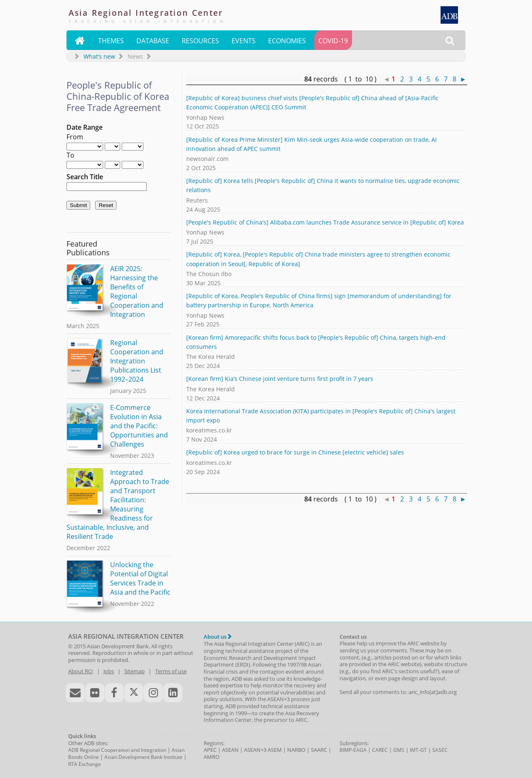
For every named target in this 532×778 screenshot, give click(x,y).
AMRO (212, 757)
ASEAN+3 (255, 750)
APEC (210, 750)
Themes (111, 41)
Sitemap (134, 671)
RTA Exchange (85, 764)
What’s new (99, 56)
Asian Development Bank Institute (143, 757)
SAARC (319, 750)
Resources (200, 41)
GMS (399, 750)
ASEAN (230, 750)
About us (218, 637)
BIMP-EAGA (353, 750)
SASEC (440, 750)
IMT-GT (418, 750)
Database (153, 41)
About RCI (81, 671)
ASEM (275, 750)
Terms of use (171, 671)
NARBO (296, 750)
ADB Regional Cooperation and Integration (117, 750)
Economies (287, 41)
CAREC (380, 750)
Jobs (109, 671)
